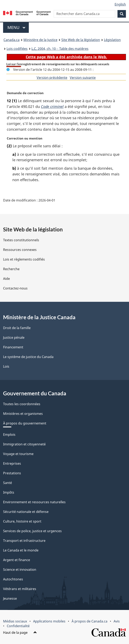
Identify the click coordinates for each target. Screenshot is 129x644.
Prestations (12, 473)
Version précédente (52, 78)
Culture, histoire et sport (22, 521)
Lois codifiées (17, 49)
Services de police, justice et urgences (32, 531)
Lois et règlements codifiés (24, 259)
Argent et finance (17, 560)
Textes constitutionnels (21, 240)
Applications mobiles (49, 621)
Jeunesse (10, 598)
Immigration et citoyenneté (24, 444)
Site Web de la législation (81, 40)
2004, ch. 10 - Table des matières (60, 49)
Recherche (11, 269)
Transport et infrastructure (24, 541)
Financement (13, 347)
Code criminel (52, 106)
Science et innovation (20, 570)
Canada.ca (12, 40)
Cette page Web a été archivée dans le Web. (66, 57)
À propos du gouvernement (25, 423)
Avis (117, 621)
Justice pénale (14, 337)
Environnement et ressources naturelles (34, 502)
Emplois (9, 435)
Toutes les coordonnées (22, 404)
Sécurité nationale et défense (26, 512)
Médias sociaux (15, 621)
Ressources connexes (20, 250)
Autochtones (13, 579)
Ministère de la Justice (40, 40)
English (120, 4)
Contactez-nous (15, 288)
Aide (6, 279)
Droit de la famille (17, 328)
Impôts (9, 492)
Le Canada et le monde (21, 550)
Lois (6, 366)
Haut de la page (20, 633)
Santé (8, 483)
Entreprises (12, 463)
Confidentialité (18, 626)
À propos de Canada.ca (89, 621)
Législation (112, 40)
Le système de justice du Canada (28, 357)
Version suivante (83, 78)
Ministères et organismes (23, 414)
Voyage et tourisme (18, 454)
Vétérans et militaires (20, 589)
